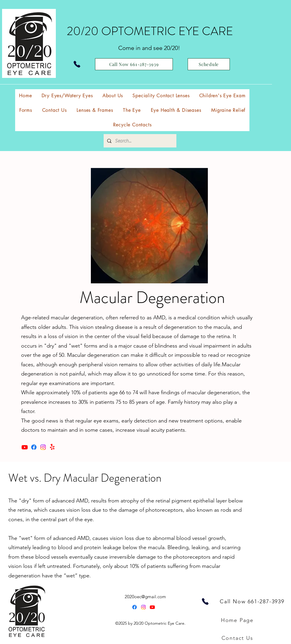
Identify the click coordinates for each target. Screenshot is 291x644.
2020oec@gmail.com (145, 597)
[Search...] (139, 141)
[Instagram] (43, 447)
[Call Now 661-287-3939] (134, 64)
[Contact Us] (238, 638)
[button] (161, 96)
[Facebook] (34, 447)
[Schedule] (209, 64)
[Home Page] (238, 620)
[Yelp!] (52, 447)
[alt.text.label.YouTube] (152, 607)
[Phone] (77, 64)
